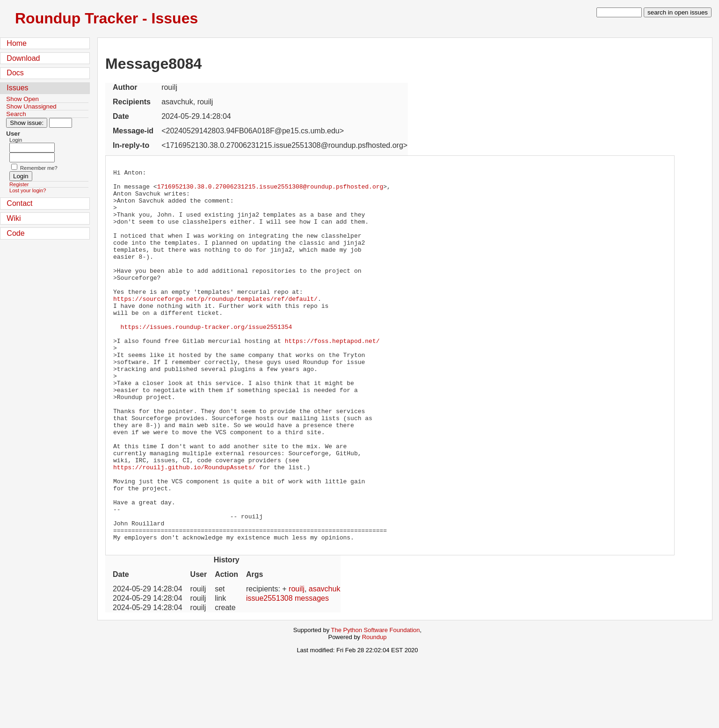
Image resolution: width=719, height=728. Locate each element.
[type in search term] (619, 12)
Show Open (22, 99)
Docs (15, 73)
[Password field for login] (32, 157)
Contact (19, 203)
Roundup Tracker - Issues (106, 18)
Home (17, 43)
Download (23, 58)
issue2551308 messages (287, 673)
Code (15, 233)
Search (16, 114)
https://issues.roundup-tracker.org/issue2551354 (207, 359)
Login (16, 140)
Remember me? (39, 168)
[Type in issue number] (61, 123)
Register (19, 184)
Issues (17, 88)
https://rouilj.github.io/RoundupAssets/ (184, 527)
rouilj (297, 663)
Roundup (374, 711)
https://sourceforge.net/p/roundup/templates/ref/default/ (215, 325)
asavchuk (325, 663)
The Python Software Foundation (376, 704)
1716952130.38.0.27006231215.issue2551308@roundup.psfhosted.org (270, 190)
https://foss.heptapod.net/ (332, 376)
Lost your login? (28, 190)
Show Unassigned (31, 106)
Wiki (14, 218)
